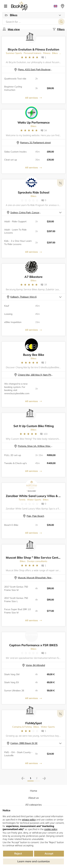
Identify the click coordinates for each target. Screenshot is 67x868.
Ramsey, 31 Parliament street (35, 143)
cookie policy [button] (51, 829)
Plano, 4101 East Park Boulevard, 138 (35, 69)
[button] (7, 6)
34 (45, 130)
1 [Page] (30, 778)
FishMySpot (34, 723)
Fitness (47, 53)
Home (34, 791)
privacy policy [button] (29, 820)
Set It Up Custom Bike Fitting (34, 426)
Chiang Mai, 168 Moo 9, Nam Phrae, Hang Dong (35, 375)
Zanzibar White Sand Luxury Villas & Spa (35, 496)
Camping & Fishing (22, 727)
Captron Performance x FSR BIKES (33, 645)
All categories (33, 805)
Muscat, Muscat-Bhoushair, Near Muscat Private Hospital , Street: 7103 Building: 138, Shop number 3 (35, 578)
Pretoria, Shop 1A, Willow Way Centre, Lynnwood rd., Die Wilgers (35, 446)
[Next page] (44, 779)
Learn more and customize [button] (34, 861)
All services (31, 98)
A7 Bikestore (33, 277)
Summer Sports (14, 53)
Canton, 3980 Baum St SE (24, 743)
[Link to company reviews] (30, 57)
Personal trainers (33, 53)
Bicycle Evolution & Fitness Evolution (33, 49)
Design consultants (37, 561)
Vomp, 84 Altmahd (35, 665)
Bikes (55, 53)
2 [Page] (37, 778)
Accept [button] (49, 853)
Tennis (22, 500)
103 (45, 434)
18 (45, 285)
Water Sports (34, 500)
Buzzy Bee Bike (34, 355)
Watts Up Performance (34, 122)
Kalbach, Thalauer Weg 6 (23, 297)
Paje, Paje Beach (35, 516)
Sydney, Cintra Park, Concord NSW (26, 212)
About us (33, 798)
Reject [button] (18, 853)
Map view (14, 29)
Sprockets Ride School (34, 192)
